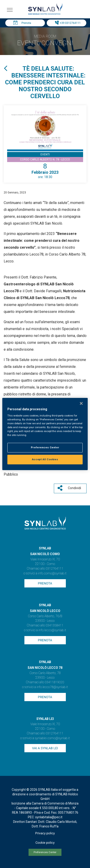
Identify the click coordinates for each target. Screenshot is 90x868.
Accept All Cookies (45, 459)
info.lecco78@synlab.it (52, 687)
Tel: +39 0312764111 (68, 23)
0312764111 (54, 569)
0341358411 (54, 626)
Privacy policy (45, 833)
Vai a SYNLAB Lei (45, 748)
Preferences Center (45, 852)
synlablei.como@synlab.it (52, 738)
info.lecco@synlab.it (52, 630)
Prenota (26, 23)
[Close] (81, 403)
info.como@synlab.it (52, 573)
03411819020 (54, 682)
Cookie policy (45, 843)
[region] (45, 434)
